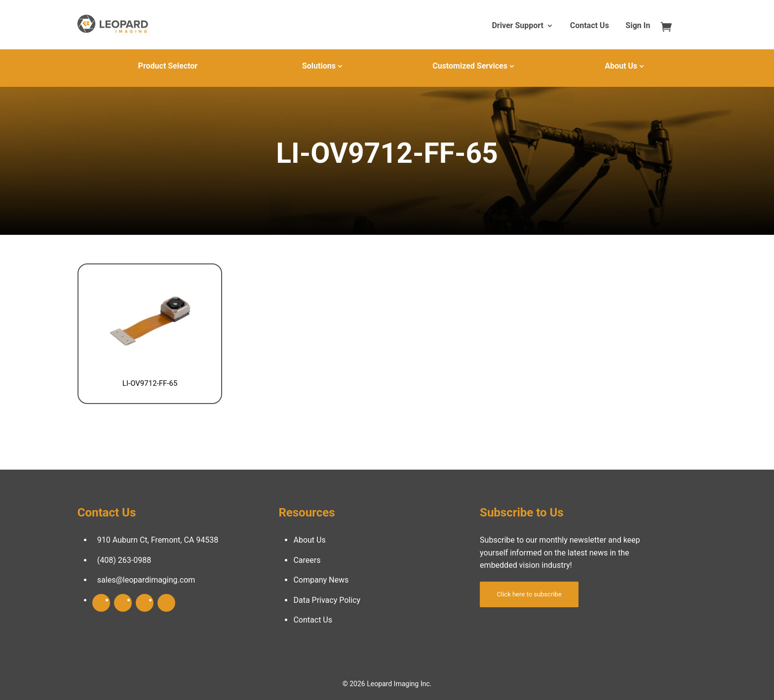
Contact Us (590, 26)
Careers (307, 560)
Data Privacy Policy (327, 600)
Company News (321, 580)
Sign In (638, 26)
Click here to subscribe (529, 594)
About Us (621, 66)
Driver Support (517, 26)
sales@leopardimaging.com (146, 580)
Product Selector (168, 66)
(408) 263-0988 (124, 560)
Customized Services (470, 66)
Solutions (319, 66)
